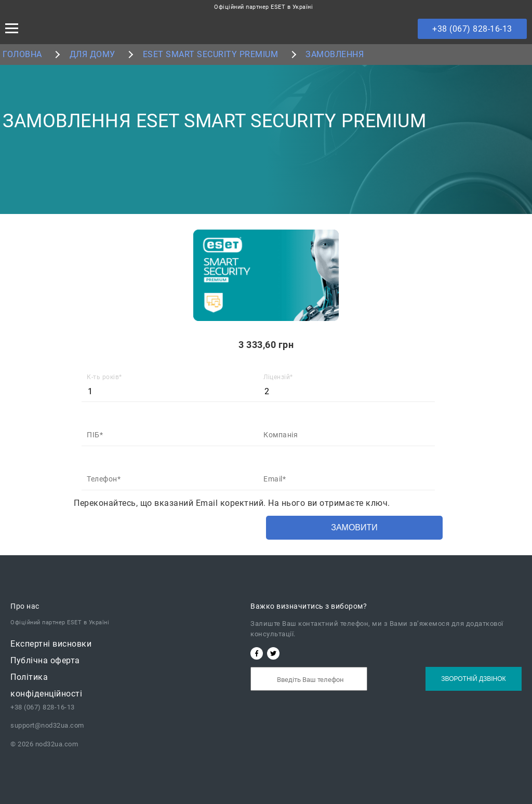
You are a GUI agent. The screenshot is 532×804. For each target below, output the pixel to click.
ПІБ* (95, 435)
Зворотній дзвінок (473, 679)
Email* (275, 479)
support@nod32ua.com (47, 725)
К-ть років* (104, 377)
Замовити (354, 527)
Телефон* (104, 479)
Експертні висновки (51, 644)
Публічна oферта (45, 660)
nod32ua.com (56, 744)
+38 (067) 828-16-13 (472, 29)
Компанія (281, 435)
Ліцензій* (278, 377)
